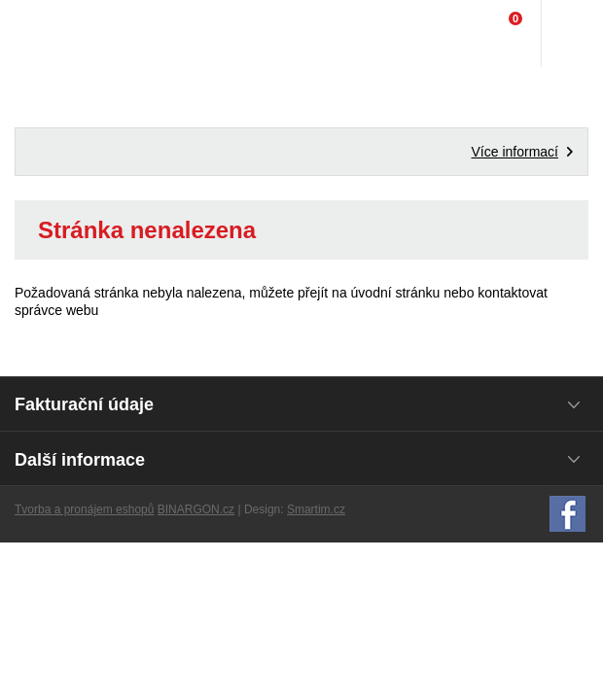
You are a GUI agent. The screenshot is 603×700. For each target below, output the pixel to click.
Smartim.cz (316, 509)
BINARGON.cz (196, 509)
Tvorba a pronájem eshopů (84, 509)
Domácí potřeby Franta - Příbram (55, 34)
